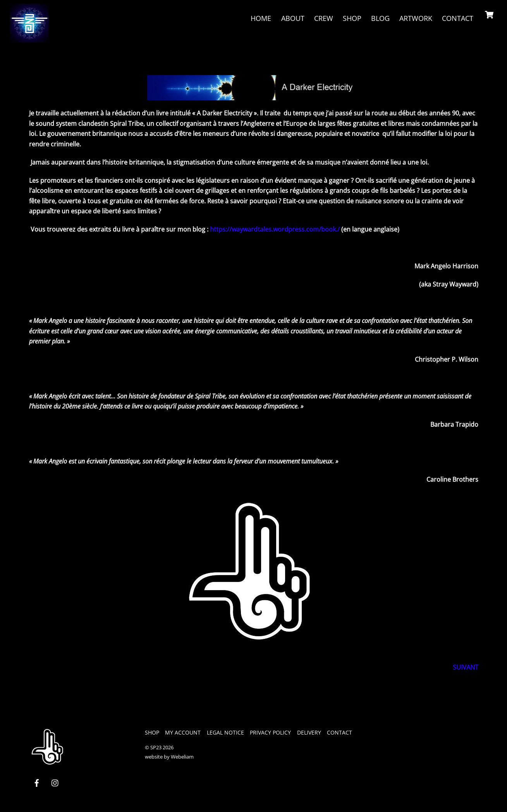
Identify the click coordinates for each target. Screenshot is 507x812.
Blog (380, 18)
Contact (457, 18)
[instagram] (55, 782)
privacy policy (270, 732)
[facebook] (37, 782)
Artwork (415, 18)
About (292, 18)
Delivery (309, 732)
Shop (351, 18)
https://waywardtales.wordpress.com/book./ (275, 230)
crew (323, 18)
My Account (183, 732)
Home (260, 18)
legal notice (225, 732)
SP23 (156, 748)
